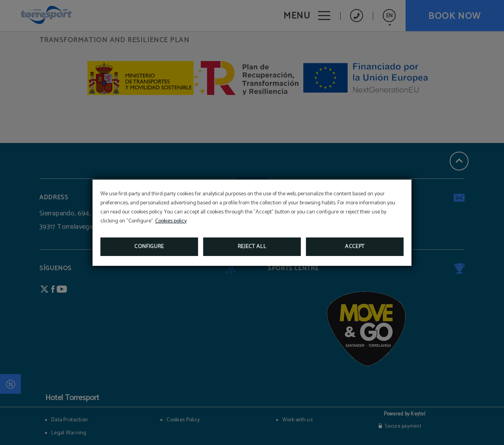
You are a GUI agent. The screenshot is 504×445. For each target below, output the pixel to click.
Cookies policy (171, 221)
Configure (149, 247)
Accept (355, 247)
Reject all (252, 247)
